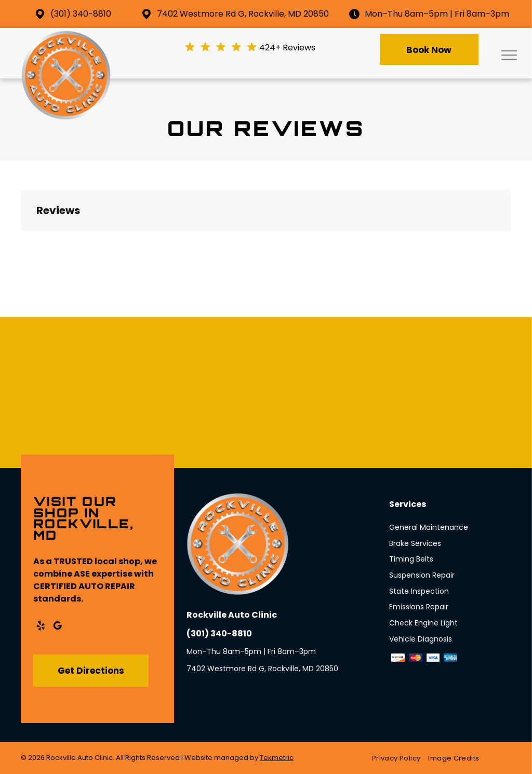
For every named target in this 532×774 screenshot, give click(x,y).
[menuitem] (400, 758)
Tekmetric (277, 758)
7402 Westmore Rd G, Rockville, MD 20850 (243, 14)
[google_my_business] (57, 627)
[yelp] (41, 627)
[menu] (509, 55)
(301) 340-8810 (81, 14)
